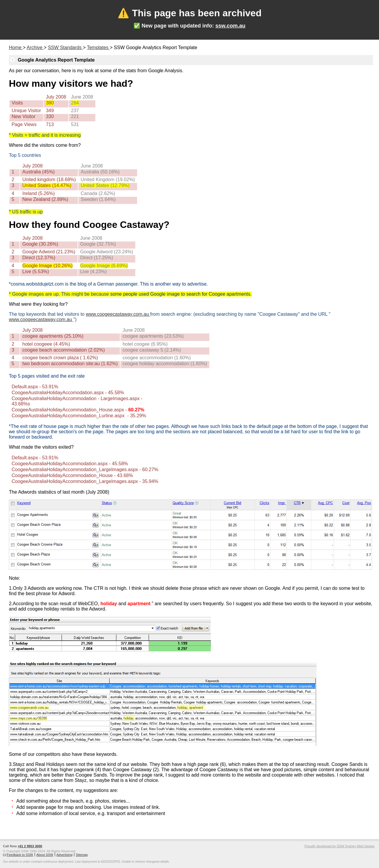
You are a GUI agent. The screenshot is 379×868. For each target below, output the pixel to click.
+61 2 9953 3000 (30, 846)
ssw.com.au (230, 26)
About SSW (45, 855)
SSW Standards (65, 47)
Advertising (65, 855)
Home (16, 47)
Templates (98, 47)
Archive (35, 47)
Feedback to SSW (20, 855)
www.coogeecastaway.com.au (118, 314)
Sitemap (82, 855)
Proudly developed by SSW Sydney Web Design (340, 846)
